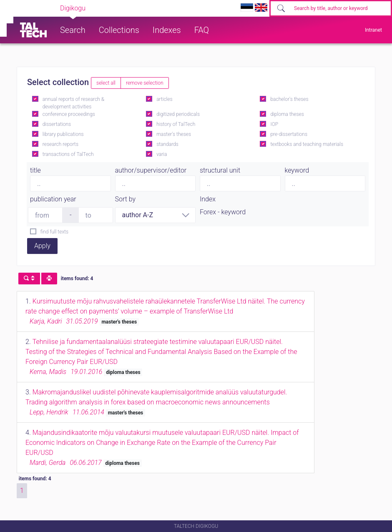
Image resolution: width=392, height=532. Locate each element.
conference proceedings (69, 114)
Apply (42, 246)
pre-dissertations (289, 134)
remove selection (144, 83)
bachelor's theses (289, 99)
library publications (63, 134)
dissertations (57, 124)
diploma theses (287, 114)
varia (162, 154)
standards (167, 144)
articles (164, 99)
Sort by (126, 199)
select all (106, 83)
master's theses (174, 134)
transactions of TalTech (68, 154)
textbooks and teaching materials (307, 144)
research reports (60, 144)
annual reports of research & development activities (73, 103)
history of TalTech (176, 124)
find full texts (54, 232)
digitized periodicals (178, 114)
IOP (274, 124)
